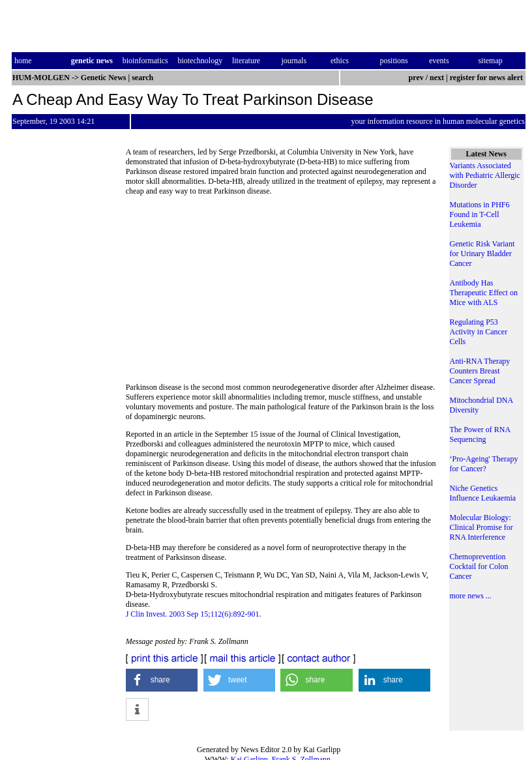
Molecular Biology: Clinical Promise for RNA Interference (481, 527)
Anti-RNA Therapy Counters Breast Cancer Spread (480, 371)
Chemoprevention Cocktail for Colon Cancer (479, 566)
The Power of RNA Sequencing (480, 434)
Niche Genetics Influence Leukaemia (483, 493)
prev (416, 78)
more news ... (471, 596)
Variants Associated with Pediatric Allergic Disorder (485, 175)
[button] (162, 680)
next (437, 78)
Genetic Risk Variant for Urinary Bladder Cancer (482, 254)
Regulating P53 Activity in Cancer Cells (479, 332)
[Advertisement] (281, 293)
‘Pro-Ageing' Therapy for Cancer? (484, 464)
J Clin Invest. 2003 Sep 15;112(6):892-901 (193, 614)
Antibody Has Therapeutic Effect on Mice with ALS (484, 293)
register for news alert (487, 78)
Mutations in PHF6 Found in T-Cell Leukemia (480, 214)
